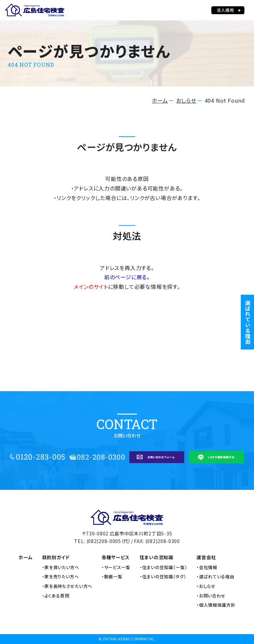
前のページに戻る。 (127, 277)
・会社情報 (207, 567)
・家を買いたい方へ (61, 567)
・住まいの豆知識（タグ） (163, 577)
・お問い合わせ (211, 596)
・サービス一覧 (116, 567)
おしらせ (186, 100)
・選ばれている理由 (215, 577)
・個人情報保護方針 (216, 605)
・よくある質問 (56, 596)
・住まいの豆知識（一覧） (163, 567)
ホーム (160, 100)
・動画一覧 (112, 577)
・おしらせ (206, 586)
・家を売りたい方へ (61, 577)
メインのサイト (91, 287)
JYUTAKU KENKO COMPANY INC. (129, 639)
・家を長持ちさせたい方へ (67, 586)
